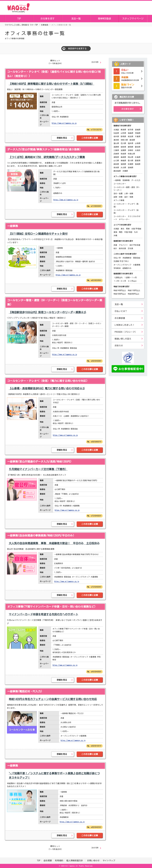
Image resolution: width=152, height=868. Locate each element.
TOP (19, 19)
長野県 (116, 147)
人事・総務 (129, 193)
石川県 (123, 143)
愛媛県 (138, 160)
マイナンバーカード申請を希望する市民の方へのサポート (43, 614)
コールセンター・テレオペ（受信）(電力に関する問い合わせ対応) (47, 381)
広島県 (138, 157)
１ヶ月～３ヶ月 (120, 281)
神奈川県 (124, 140)
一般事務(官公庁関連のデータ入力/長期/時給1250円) (39, 462)
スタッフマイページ (133, 19)
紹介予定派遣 (135, 245)
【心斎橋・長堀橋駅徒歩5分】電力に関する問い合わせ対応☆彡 (47, 388)
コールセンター (120, 184)
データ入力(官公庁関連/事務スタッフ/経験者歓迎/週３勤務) (44, 149)
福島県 (130, 133)
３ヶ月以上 (132, 281)
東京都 (116, 140)
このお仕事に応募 (90, 138)
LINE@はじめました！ (125, 325)
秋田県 (116, 133)
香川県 (130, 160)
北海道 (116, 130)
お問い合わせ (93, 861)
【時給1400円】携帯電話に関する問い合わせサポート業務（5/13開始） (52, 84)
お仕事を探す (47, 19)
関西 (121, 232)
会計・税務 (129, 197)
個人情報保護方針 (75, 861)
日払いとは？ (121, 311)
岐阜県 (123, 147)
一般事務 (13, 226)
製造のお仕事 (128, 86)
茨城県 (138, 133)
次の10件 (95, 62)
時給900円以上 (134, 294)
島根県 (123, 157)
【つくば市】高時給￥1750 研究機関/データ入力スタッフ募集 (47, 157)
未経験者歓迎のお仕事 (128, 78)
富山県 (116, 143)
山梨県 (138, 143)
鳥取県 (116, 157)
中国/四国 (128, 232)
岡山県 (130, 157)
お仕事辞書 (120, 318)
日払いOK (117, 258)
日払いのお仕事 (128, 71)
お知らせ (119, 346)
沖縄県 (125, 171)
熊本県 (116, 167)
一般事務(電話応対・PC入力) (25, 691)
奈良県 (123, 154)
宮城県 (138, 130)
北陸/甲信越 (136, 229)
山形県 (123, 133)
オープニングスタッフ (122, 265)
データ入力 (136, 180)
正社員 (130, 248)
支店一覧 (76, 19)
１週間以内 (118, 277)
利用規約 (59, 861)
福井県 (130, 143)
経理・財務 (118, 197)
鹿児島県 (117, 171)
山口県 (116, 160)
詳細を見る (62, 138)
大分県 (123, 167)
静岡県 (130, 147)
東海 (115, 232)
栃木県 (116, 136)
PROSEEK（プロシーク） (126, 332)
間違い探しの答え (123, 339)
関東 (128, 229)
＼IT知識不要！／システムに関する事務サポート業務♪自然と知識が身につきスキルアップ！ (54, 775)
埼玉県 (130, 136)
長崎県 (138, 164)
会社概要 (48, 861)
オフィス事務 (119, 200)
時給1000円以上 (120, 294)
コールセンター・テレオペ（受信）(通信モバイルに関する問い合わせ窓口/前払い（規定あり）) (54, 74)
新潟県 (132, 140)
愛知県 (138, 147)
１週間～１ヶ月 (130, 277)
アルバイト (123, 245)
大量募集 (137, 265)
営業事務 (126, 180)
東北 (122, 229)
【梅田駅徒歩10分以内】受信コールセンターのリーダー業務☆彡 (47, 312)
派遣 (115, 245)
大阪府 (138, 150)
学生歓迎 (117, 268)
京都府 (130, 150)
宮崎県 (130, 167)
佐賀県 (130, 164)
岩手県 (130, 130)
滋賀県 (123, 150)
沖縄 (115, 235)
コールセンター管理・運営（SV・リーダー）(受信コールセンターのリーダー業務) (55, 302)
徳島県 (123, 160)
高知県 (116, 164)
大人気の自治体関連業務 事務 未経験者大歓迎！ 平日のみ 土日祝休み (54, 543)
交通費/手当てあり (121, 261)
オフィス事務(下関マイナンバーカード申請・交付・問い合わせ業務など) (51, 607)
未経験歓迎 (127, 258)
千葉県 (138, 136)
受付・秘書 (118, 193)
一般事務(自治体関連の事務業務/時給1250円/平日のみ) (41, 535)
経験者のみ (127, 268)
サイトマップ (109, 861)
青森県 (123, 130)
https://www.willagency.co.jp (64, 123)
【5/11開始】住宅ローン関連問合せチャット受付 (38, 234)
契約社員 (122, 248)
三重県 (116, 150)
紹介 (115, 248)
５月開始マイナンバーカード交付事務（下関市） (38, 469)
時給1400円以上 (120, 290)
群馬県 (123, 136)
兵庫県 (116, 154)
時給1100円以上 (134, 290)
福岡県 (123, 164)
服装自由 (137, 258)
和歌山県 (131, 154)
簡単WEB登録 (104, 19)
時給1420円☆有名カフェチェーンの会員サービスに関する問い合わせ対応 (53, 699)
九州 (136, 232)
